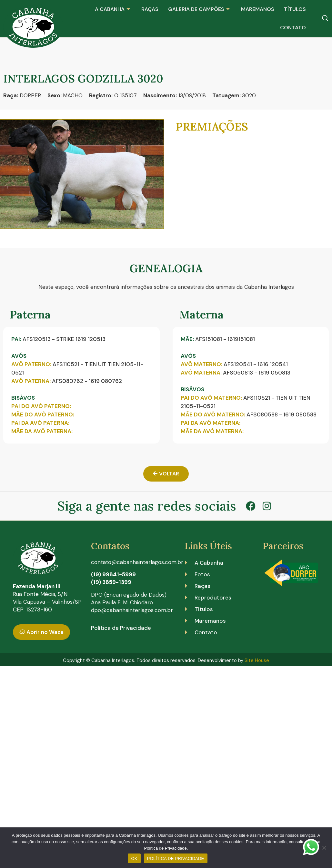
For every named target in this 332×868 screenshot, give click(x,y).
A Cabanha (113, 9)
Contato (293, 28)
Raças (150, 9)
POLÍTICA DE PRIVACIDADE (176, 858)
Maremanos (258, 9)
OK (134, 858)
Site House (257, 660)
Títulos (295, 9)
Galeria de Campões (200, 9)
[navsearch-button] (325, 19)
